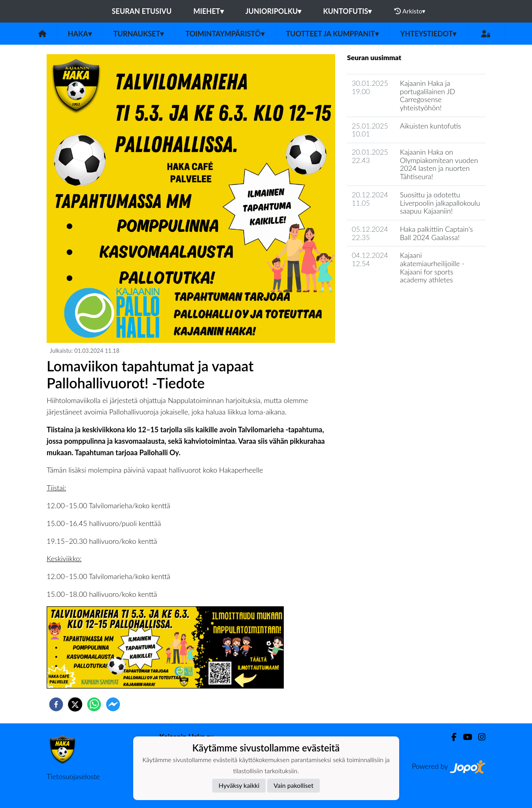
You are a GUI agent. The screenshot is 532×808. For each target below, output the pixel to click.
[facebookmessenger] (113, 704)
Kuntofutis (347, 11)
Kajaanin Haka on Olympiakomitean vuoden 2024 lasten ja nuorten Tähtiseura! (439, 164)
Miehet (208, 11)
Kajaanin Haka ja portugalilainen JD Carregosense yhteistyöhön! (428, 95)
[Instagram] (479, 737)
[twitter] (75, 704)
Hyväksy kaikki (239, 785)
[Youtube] (464, 737)
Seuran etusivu (142, 11)
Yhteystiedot (428, 34)
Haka (80, 34)
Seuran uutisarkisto (382, 302)
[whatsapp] (94, 704)
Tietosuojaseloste (73, 776)
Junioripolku (274, 11)
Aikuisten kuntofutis (431, 126)
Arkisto (410, 11)
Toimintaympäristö (225, 34)
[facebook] (56, 704)
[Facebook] (451, 737)
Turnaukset (139, 34)
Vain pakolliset (293, 785)
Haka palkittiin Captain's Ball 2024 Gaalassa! (437, 233)
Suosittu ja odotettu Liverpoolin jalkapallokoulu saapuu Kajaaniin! (440, 203)
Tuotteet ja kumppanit (332, 34)
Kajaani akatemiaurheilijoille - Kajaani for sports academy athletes (432, 267)
